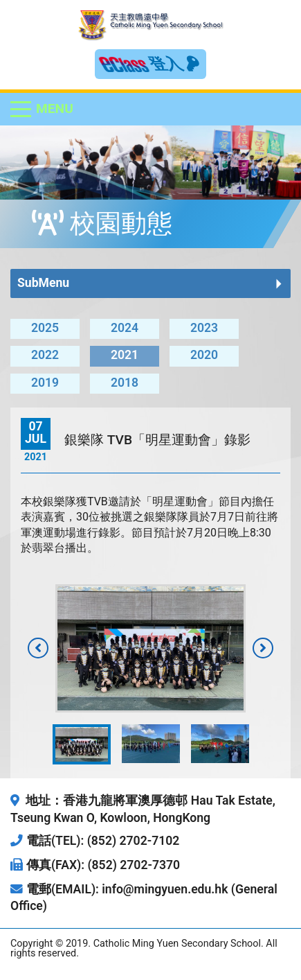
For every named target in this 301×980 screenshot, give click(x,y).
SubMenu (43, 283)
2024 (125, 328)
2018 (125, 383)
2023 (204, 328)
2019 (45, 383)
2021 (125, 355)
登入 (174, 64)
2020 (204, 355)
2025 (45, 328)
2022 (45, 355)
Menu (55, 108)
